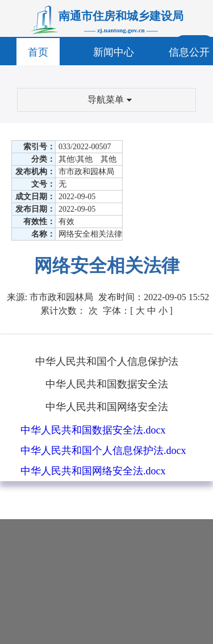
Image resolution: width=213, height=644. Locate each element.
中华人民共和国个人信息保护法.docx (103, 451)
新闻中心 (114, 52)
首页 (38, 52)
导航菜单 (110, 100)
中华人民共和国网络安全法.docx (93, 471)
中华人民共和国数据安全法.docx (93, 430)
